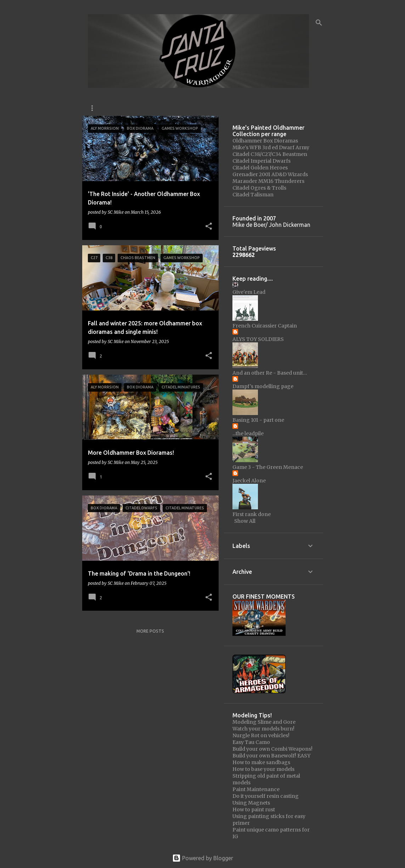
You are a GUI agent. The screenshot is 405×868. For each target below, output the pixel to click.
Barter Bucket (286, 108)
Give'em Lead (249, 292)
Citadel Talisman (253, 195)
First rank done (252, 514)
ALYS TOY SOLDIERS (258, 339)
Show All (245, 521)
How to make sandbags (261, 762)
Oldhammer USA (149, 108)
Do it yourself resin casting (266, 796)
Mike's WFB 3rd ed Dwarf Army (271, 147)
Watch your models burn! (263, 729)
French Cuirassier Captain (265, 326)
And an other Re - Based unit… (270, 373)
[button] (209, 227)
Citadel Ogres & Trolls (259, 188)
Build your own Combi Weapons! (272, 749)
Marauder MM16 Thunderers (268, 181)
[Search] (319, 23)
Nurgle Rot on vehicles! (261, 735)
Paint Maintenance (256, 789)
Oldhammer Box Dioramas (265, 141)
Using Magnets (251, 803)
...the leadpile (248, 433)
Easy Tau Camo (251, 742)
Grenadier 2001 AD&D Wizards (270, 174)
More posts (150, 631)
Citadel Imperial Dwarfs (261, 161)
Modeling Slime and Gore (264, 722)
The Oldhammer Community (218, 108)
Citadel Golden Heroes (260, 168)
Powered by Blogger (203, 858)
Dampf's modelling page (263, 386)
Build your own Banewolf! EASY (271, 756)
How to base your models (263, 769)
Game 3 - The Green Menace (268, 467)
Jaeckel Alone (249, 481)
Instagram (101, 108)
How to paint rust (254, 810)
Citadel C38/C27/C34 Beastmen (270, 154)
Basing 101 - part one (258, 420)
